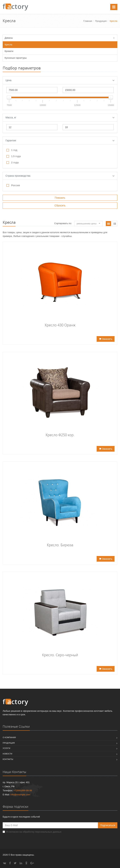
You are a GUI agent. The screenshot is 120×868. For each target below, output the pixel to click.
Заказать (106, 339)
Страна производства (60, 176)
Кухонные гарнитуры (16, 58)
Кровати (9, 51)
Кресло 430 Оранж (60, 325)
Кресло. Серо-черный (60, 655)
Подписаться (108, 825)
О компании (9, 737)
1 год (12, 150)
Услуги (6, 748)
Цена (60, 80)
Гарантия (60, 141)
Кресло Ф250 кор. (60, 435)
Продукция (101, 21)
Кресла (8, 45)
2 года (12, 162)
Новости (7, 754)
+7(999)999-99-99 (23, 790)
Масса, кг (60, 118)
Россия (13, 185)
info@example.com (20, 795)
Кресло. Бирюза (60, 545)
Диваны (9, 38)
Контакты (8, 759)
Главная (88, 21)
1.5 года (14, 156)
